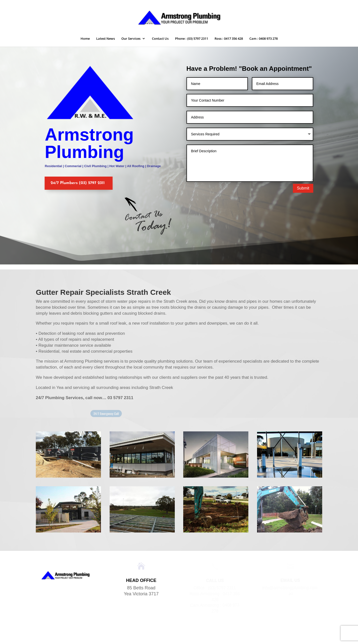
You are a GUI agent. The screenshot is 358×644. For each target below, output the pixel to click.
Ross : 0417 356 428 (229, 39)
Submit (303, 188)
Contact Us (160, 39)
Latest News (106, 39)
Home (85, 39)
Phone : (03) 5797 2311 (192, 39)
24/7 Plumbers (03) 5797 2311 (74, 183)
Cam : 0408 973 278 (264, 39)
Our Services (131, 39)
